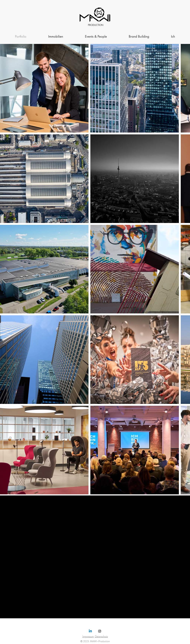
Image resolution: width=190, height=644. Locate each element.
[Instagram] (100, 631)
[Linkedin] (90, 631)
